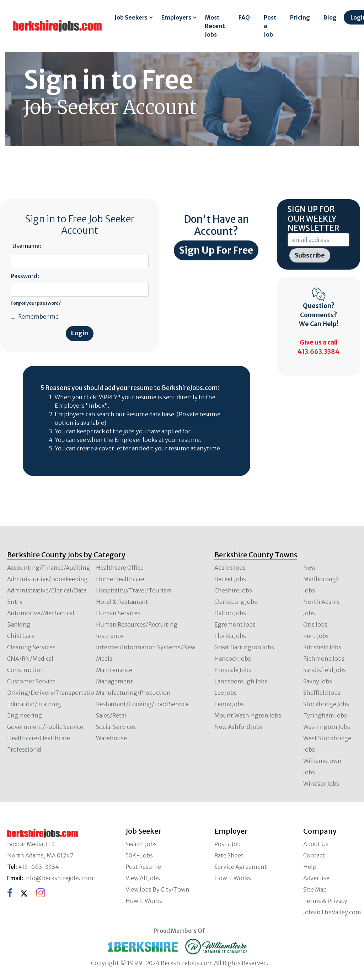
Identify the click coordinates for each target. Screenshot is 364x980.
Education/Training (34, 704)
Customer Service (31, 681)
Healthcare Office (120, 568)
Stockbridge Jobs (326, 704)
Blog (330, 17)
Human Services (118, 613)
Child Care (21, 636)
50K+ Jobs (139, 855)
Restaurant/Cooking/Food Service (142, 704)
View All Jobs (143, 878)
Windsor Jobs (321, 784)
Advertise (316, 878)
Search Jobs (141, 844)
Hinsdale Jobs (233, 670)
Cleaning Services (31, 647)
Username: (27, 246)
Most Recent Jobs (215, 26)
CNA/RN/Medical (30, 659)
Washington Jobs (327, 727)
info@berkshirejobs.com (59, 878)
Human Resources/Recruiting (137, 624)
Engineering (25, 715)
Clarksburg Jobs (236, 602)
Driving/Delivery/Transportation (53, 693)
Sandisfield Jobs (325, 670)
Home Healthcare (120, 579)
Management (114, 681)
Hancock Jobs (233, 659)
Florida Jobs (230, 636)
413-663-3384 (39, 867)
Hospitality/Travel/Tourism (134, 590)
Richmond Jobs (324, 659)
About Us (316, 844)
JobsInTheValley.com (332, 912)
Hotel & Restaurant (122, 602)
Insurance (110, 636)
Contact (314, 855)
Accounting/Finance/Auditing (49, 568)
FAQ (244, 17)
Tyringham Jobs (325, 715)
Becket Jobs (230, 579)
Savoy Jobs (318, 681)
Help (310, 867)
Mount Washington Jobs (248, 715)
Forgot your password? (36, 303)
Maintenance (114, 670)
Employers (176, 17)
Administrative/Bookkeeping (47, 579)
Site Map (315, 889)
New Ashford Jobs (239, 727)
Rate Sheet (229, 855)
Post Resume (143, 867)
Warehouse (111, 738)
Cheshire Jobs (233, 590)
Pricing (300, 17)
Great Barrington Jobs (244, 647)
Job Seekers (131, 17)
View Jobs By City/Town (157, 889)
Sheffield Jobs (322, 693)
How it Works (144, 901)
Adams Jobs (230, 568)
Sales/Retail (112, 715)
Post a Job (270, 26)
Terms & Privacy (325, 901)
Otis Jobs (315, 624)
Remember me (38, 316)
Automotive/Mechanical (41, 613)
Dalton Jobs (230, 613)
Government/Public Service (45, 727)
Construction (26, 670)
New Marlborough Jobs (322, 579)
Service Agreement (241, 867)
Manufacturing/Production (133, 693)
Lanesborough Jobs (241, 681)
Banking (19, 624)
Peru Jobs (316, 636)
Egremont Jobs (235, 624)
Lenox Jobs (229, 704)
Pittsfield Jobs (322, 647)
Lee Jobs (226, 693)
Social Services (116, 727)
